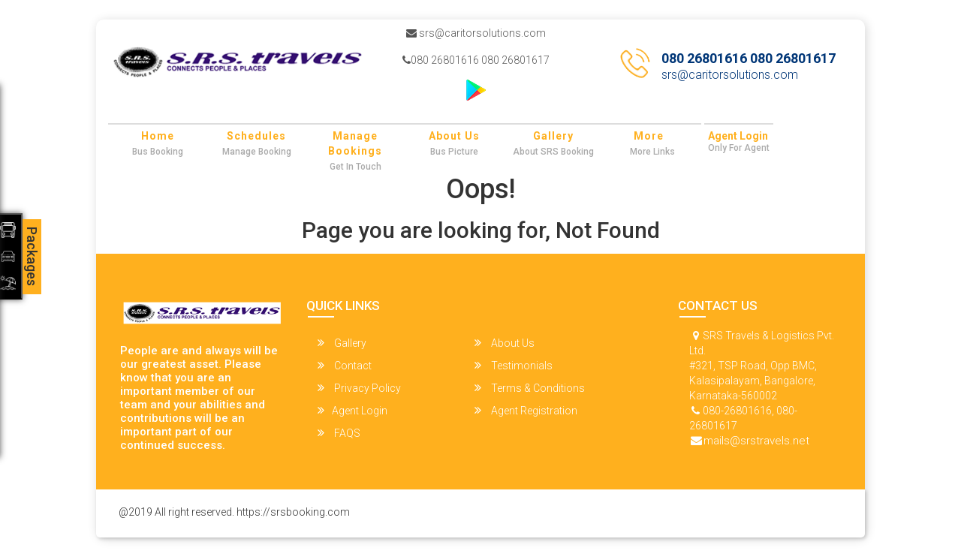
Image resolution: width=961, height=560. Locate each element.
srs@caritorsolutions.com (476, 33)
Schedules (256, 136)
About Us (454, 136)
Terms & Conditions (530, 388)
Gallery (553, 136)
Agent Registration (526, 410)
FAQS (339, 433)
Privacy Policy (359, 388)
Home (158, 136)
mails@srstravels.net (756, 441)
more (649, 136)
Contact (345, 365)
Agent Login (738, 136)
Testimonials (514, 365)
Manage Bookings (355, 143)
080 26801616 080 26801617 (476, 60)
